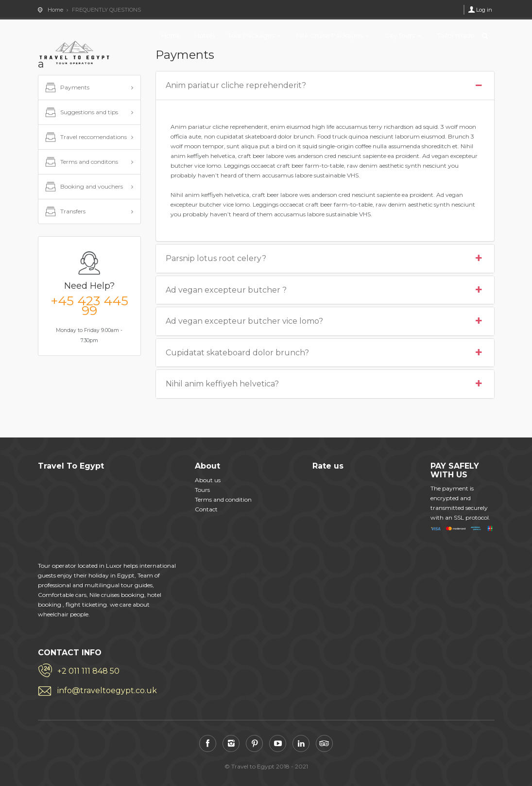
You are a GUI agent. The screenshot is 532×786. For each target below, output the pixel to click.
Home (171, 35)
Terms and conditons (81, 162)
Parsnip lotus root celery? (325, 259)
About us (208, 480)
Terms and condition (223, 499)
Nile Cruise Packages (330, 35)
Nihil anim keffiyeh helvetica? (325, 384)
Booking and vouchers (83, 187)
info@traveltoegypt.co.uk (107, 690)
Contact (206, 509)
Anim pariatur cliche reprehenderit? (325, 86)
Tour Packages (251, 35)
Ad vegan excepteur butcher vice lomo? (325, 321)
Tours (202, 490)
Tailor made (456, 35)
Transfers (65, 212)
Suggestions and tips (81, 113)
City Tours (400, 35)
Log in (484, 10)
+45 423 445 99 (89, 306)
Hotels (205, 35)
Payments (67, 88)
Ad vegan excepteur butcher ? (325, 290)
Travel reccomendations (85, 138)
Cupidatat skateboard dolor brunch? (325, 353)
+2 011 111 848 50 (88, 671)
